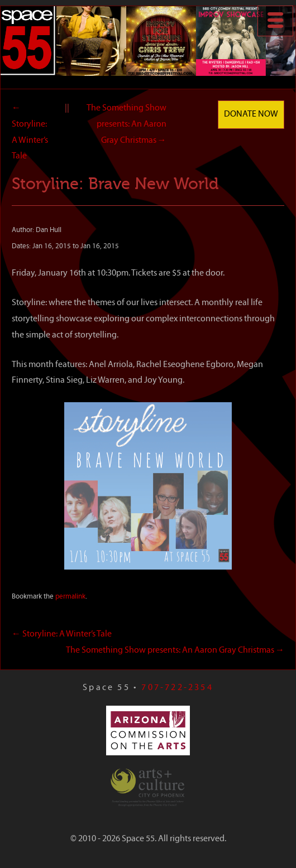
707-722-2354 (177, 688)
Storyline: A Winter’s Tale (62, 634)
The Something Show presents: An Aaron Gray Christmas (126, 124)
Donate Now (251, 114)
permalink (70, 597)
